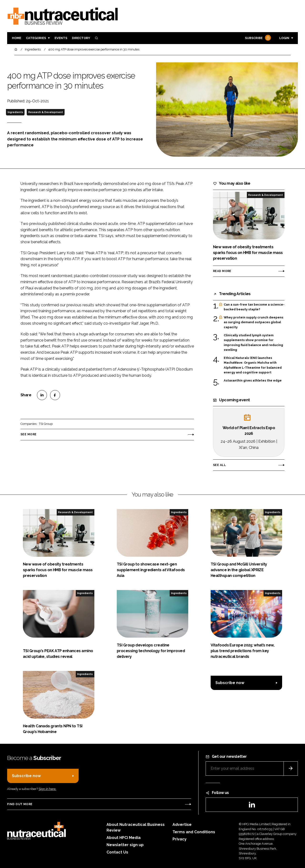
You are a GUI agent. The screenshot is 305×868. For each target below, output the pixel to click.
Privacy (180, 839)
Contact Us (117, 852)
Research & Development (46, 112)
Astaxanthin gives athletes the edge (253, 381)
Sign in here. (47, 789)
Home (17, 38)
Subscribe (257, 38)
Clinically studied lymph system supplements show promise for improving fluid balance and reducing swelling (253, 343)
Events (61, 38)
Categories (36, 38)
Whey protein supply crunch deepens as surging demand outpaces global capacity (254, 322)
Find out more (20, 804)
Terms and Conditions (194, 832)
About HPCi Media (124, 838)
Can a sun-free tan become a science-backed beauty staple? (254, 307)
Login (284, 38)
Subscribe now (230, 683)
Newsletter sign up (125, 845)
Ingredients (15, 112)
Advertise (182, 825)
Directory (81, 38)
